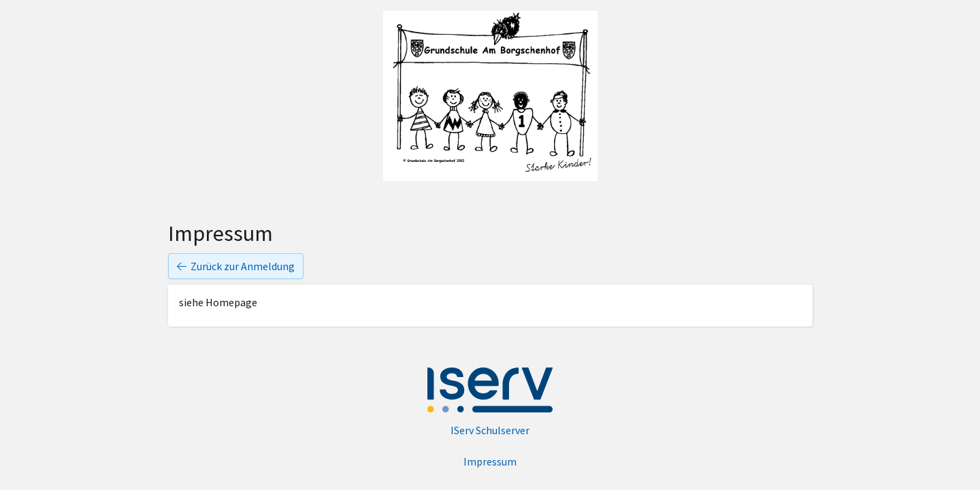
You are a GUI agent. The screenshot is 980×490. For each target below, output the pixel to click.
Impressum (490, 461)
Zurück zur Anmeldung (236, 266)
